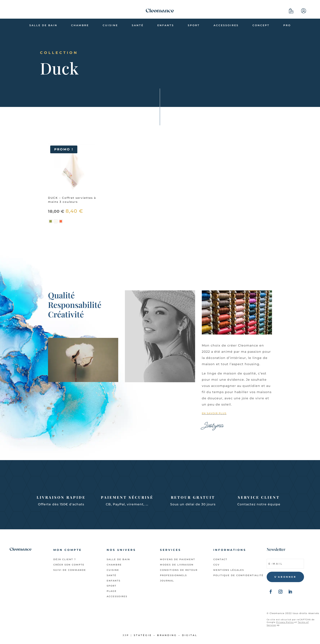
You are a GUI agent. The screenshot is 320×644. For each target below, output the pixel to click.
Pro (287, 25)
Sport (194, 25)
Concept (261, 25)
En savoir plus (214, 413)
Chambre (80, 25)
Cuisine (110, 25)
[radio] (51, 221)
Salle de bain (43, 25)
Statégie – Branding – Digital (166, 635)
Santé (138, 25)
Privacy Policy (285, 622)
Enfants (166, 25)
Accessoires (226, 25)
